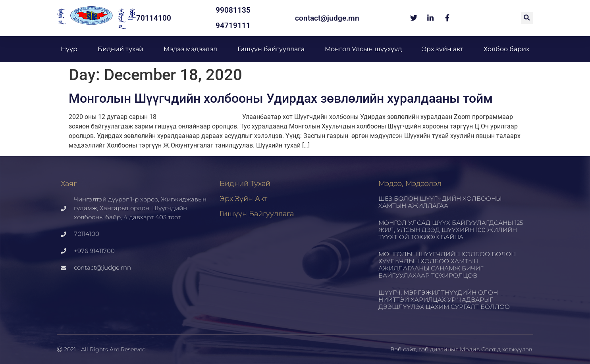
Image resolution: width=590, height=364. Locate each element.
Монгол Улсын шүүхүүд (363, 49)
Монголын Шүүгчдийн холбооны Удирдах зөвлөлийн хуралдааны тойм (281, 98)
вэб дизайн (435, 349)
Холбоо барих (506, 49)
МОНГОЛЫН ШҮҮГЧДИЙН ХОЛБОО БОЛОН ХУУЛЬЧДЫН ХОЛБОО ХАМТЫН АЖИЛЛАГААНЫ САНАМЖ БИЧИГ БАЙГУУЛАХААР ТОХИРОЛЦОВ (447, 265)
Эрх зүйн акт (443, 49)
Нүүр (69, 49)
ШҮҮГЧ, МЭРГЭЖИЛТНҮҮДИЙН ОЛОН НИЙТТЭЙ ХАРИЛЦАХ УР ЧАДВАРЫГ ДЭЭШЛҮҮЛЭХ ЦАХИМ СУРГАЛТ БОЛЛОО (444, 300)
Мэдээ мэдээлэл (190, 49)
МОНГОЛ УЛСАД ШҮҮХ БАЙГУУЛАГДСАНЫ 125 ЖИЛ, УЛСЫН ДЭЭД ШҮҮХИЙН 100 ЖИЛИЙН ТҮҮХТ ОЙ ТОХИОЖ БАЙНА (451, 230)
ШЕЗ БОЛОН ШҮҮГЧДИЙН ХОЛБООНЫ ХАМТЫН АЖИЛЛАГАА (440, 202)
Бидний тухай (121, 49)
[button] (527, 18)
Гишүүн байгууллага (271, 49)
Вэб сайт (403, 349)
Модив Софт (478, 349)
